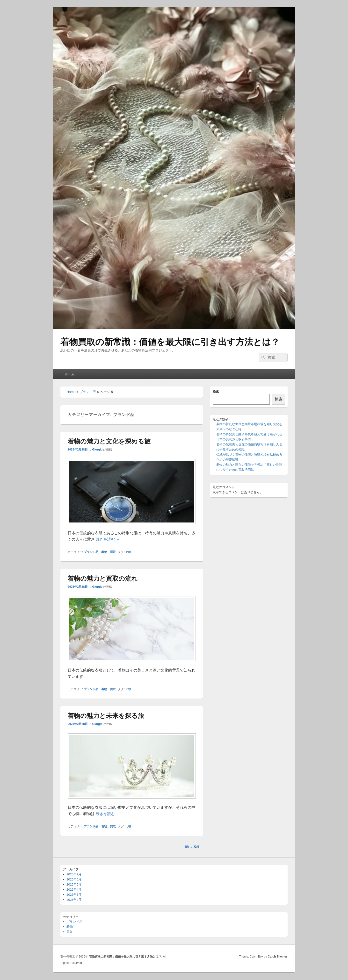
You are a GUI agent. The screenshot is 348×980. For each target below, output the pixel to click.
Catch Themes (278, 957)
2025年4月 (74, 890)
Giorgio (97, 450)
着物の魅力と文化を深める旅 (109, 441)
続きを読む (108, 539)
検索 (216, 391)
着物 (104, 552)
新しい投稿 (194, 847)
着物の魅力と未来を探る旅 (106, 716)
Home (71, 392)
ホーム (70, 374)
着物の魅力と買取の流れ (103, 579)
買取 (113, 552)
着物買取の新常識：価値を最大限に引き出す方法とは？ (170, 342)
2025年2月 (74, 900)
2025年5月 (74, 884)
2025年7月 (74, 874)
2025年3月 (74, 895)
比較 (128, 552)
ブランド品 (88, 392)
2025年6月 (74, 879)
